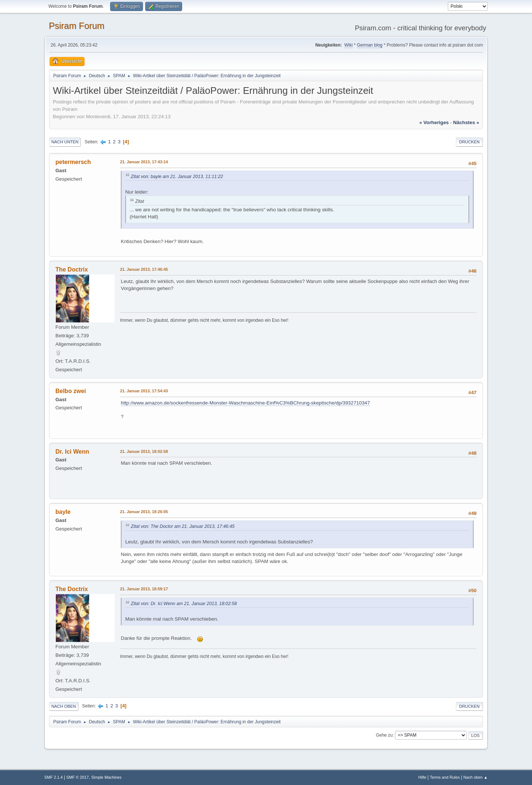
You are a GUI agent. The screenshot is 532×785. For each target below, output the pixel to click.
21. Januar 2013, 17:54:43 (144, 391)
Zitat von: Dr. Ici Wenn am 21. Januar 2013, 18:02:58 (184, 604)
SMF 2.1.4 (54, 777)
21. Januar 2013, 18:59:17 (144, 589)
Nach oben (64, 706)
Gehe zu (384, 735)
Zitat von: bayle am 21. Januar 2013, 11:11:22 (177, 177)
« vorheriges (434, 122)
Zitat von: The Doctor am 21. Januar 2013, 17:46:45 (183, 526)
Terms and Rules (445, 777)
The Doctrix (72, 269)
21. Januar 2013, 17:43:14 (144, 162)
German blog (370, 45)
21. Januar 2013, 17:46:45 (144, 269)
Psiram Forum (77, 26)
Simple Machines (106, 777)
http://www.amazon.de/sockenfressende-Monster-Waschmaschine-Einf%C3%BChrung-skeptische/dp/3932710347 (245, 403)
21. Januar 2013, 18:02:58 (144, 451)
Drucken (469, 142)
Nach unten (65, 142)
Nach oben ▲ (475, 777)
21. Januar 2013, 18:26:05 (144, 512)
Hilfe (422, 777)
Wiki (349, 45)
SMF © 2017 (78, 777)
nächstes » (466, 122)
